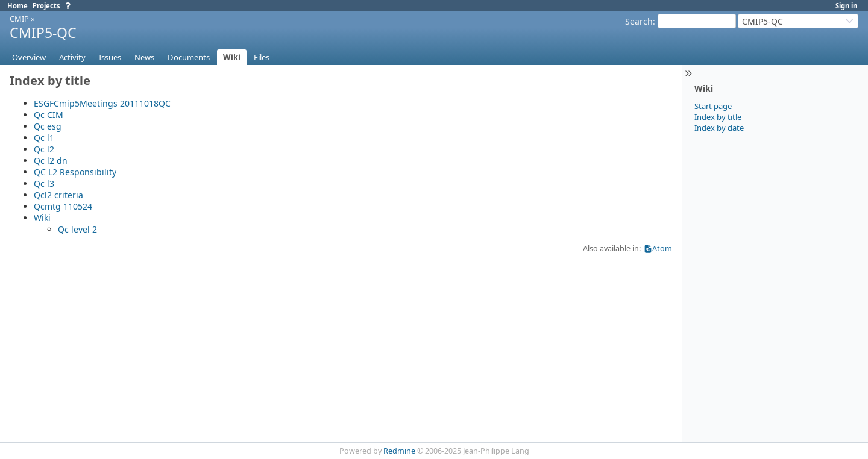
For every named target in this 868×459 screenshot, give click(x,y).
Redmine (399, 451)
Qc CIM (49, 115)
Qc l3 (44, 183)
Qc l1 (44, 138)
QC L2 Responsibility (75, 172)
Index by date (719, 128)
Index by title (718, 117)
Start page (713, 106)
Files (262, 57)
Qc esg (48, 126)
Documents (189, 57)
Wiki (232, 57)
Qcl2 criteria (58, 195)
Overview (29, 57)
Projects (46, 6)
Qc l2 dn (51, 161)
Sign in (846, 6)
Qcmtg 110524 (63, 206)
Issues (110, 57)
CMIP (19, 19)
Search (639, 21)
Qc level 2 (77, 229)
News (144, 57)
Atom (662, 248)
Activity (72, 57)
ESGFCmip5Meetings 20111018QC (102, 103)
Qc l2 (44, 149)
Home (17, 6)
